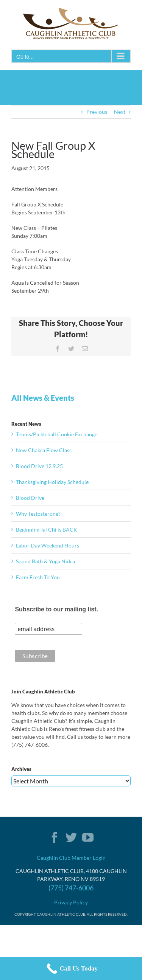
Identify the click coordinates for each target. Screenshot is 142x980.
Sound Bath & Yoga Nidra (45, 561)
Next (120, 112)
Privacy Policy (71, 902)
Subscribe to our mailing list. (56, 609)
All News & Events (43, 398)
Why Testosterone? (38, 514)
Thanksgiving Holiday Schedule (52, 482)
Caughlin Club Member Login (71, 858)
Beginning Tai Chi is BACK (47, 530)
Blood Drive (30, 498)
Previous (97, 112)
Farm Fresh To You (38, 577)
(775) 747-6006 (71, 888)
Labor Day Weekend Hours (48, 545)
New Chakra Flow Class (44, 450)
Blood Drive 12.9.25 (39, 466)
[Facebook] (55, 837)
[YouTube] (88, 837)
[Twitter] (71, 837)
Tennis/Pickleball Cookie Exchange (57, 434)
